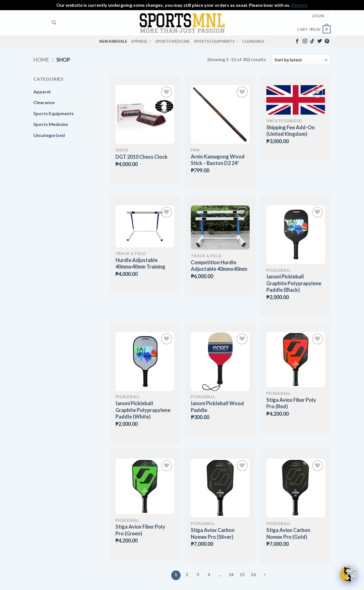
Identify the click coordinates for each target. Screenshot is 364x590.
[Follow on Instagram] (305, 41)
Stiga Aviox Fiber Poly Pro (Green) (140, 530)
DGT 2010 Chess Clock (142, 157)
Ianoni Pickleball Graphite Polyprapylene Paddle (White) (143, 410)
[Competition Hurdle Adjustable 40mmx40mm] (220, 228)
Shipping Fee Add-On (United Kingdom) (291, 131)
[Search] (54, 23)
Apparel (141, 41)
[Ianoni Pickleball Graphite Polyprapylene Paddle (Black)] (296, 235)
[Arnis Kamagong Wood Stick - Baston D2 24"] (220, 114)
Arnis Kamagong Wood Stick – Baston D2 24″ (218, 160)
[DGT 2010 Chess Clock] (145, 114)
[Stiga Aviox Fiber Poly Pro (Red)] (296, 359)
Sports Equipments (216, 41)
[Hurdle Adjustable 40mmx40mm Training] (145, 226)
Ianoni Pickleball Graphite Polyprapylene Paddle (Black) (294, 283)
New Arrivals (113, 41)
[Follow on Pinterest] (327, 41)
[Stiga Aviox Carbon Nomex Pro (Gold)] (296, 488)
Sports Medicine (173, 41)
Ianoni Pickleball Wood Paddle (217, 406)
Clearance (253, 41)
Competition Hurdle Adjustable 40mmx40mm (219, 266)
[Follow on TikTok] (312, 41)
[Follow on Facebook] (297, 41)
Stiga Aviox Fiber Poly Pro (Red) (291, 403)
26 (253, 574)
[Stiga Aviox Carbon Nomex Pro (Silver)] (220, 488)
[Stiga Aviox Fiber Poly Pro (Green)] (145, 486)
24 (231, 574)
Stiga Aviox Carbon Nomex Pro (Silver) (213, 533)
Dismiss (299, 5)
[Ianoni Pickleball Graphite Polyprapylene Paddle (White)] (145, 361)
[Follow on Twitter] (320, 41)
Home (41, 60)
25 (242, 574)
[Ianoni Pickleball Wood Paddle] (220, 361)
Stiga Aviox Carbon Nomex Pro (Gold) (288, 533)
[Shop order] (301, 60)
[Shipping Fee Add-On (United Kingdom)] (296, 100)
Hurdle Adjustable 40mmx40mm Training (140, 263)
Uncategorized (49, 135)
